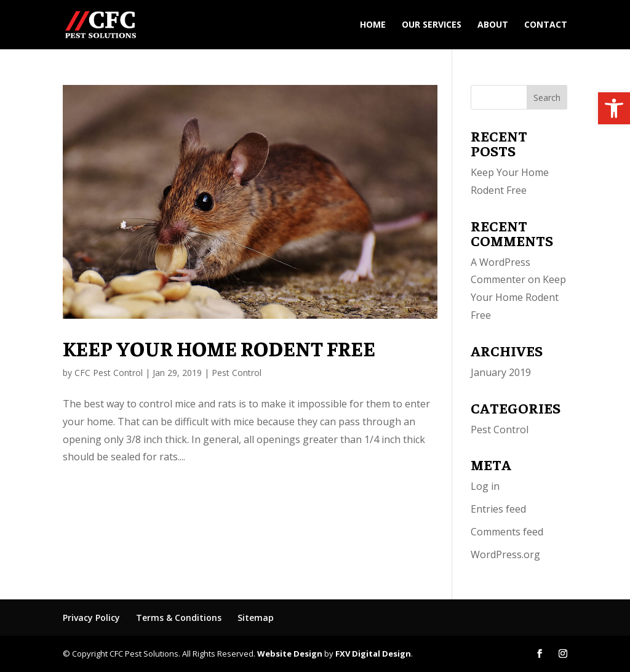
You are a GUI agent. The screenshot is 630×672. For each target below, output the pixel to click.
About (493, 25)
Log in (485, 486)
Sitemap (256, 618)
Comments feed (507, 532)
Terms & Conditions (179, 618)
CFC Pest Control (109, 373)
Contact (546, 25)
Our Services (432, 25)
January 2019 (501, 372)
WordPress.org (505, 554)
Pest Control (237, 373)
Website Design (290, 654)
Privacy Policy (91, 618)
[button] (614, 108)
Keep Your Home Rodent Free (219, 348)
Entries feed (498, 509)
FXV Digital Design (373, 654)
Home (373, 25)
